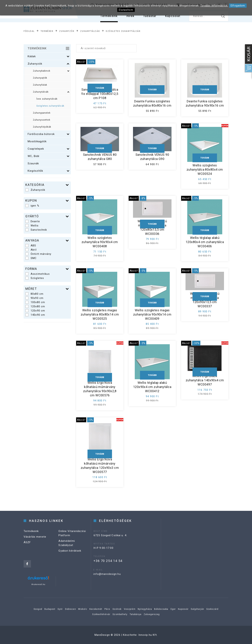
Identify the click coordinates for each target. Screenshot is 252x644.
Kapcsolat (172, 17)
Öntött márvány (38, 254)
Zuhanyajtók (40, 78)
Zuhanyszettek (42, 120)
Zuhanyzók (67, 31)
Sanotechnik (36, 230)
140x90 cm (35, 315)
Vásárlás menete (35, 543)
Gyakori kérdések (70, 557)
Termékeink (105, 17)
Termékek (47, 31)
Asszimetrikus (38, 274)
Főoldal (29, 31)
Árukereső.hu (38, 584)
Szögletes (35, 278)
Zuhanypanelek (42, 113)
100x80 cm (35, 302)
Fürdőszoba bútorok (49, 134)
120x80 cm (35, 306)
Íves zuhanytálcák (47, 99)
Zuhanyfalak (40, 85)
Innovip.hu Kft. (148, 635)
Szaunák (33, 163)
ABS (31, 246)
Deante (33, 221)
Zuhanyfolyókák (42, 127)
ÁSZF (27, 549)
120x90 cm (35, 311)
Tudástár (148, 17)
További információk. (214, 6)
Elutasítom (126, 10)
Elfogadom (238, 6)
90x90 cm (34, 298)
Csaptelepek (49, 149)
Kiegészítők (49, 171)
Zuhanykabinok (51, 71)
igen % (32, 206)
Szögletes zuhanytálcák (123, 31)
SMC (31, 258)
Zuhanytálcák (90, 31)
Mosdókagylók (37, 141)
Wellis (32, 226)
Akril (31, 250)
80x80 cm (34, 294)
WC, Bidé (49, 156)
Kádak (49, 56)
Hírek (127, 17)
